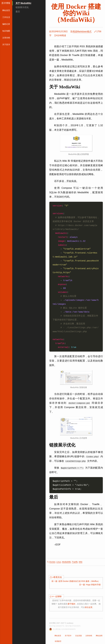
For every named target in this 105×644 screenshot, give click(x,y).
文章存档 (6, 38)
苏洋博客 (6, 3)
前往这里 (89, 607)
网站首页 (6, 10)
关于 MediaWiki (23, 3)
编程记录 (6, 24)
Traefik (75, 562)
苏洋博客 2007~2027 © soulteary (61, 623)
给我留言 (58, 641)
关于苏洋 (6, 45)
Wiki (81, 562)
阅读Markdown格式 (82, 31)
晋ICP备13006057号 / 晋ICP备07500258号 (65, 626)
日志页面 (78, 636)
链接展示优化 (22, 7)
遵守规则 (71, 604)
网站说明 (99, 636)
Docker (52, 562)
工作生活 (6, 17)
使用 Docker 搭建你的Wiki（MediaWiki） (76, 13)
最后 (18, 12)
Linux (59, 562)
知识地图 (6, 31)
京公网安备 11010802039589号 (64, 629)
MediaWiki (67, 562)
